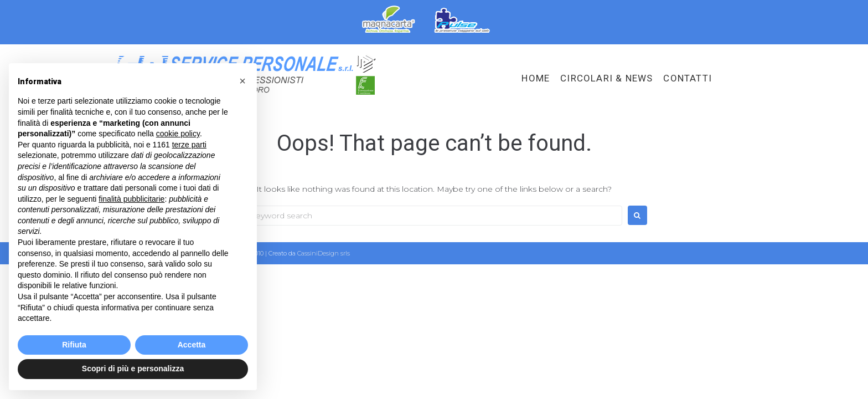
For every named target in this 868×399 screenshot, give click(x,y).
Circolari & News (606, 78)
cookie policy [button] (178, 134)
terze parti (189, 145)
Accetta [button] (192, 345)
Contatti (688, 78)
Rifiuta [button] (74, 345)
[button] (242, 81)
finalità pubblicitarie (131, 199)
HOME (536, 78)
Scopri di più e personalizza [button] (133, 369)
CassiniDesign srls (324, 253)
